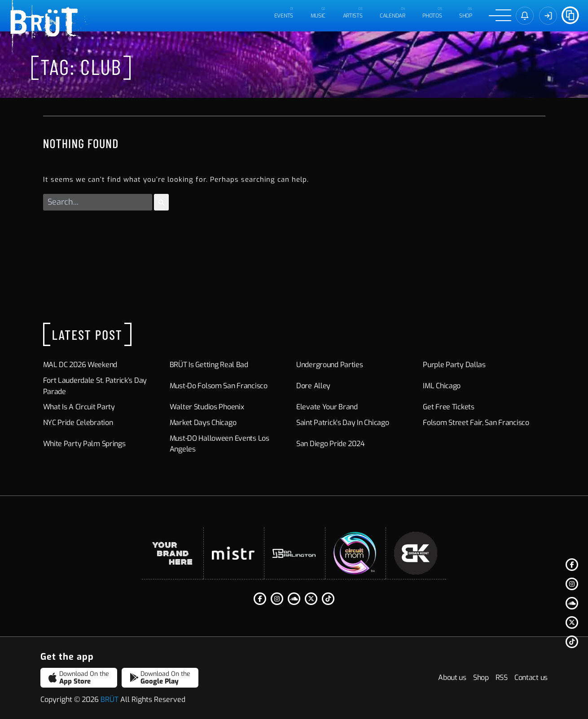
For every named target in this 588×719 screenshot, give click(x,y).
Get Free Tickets (448, 407)
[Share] (570, 14)
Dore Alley (313, 386)
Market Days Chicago (203, 423)
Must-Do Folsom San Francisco (219, 386)
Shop (466, 16)
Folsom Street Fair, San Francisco (476, 423)
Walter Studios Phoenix (207, 407)
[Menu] (500, 16)
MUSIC (318, 16)
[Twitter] (572, 623)
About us (452, 677)
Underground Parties (330, 365)
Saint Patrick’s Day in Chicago (342, 423)
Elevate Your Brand (327, 407)
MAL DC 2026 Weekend (80, 365)
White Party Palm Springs (84, 444)
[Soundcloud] (572, 603)
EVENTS (284, 16)
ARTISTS (353, 16)
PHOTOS (432, 16)
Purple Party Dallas (454, 365)
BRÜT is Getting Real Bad (209, 365)
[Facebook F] (572, 565)
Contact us (531, 677)
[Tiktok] (572, 642)
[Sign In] (548, 16)
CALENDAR (393, 16)
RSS (502, 677)
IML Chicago (442, 386)
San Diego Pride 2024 (330, 444)
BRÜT (110, 699)
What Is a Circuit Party (79, 407)
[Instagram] (572, 584)
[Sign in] (525, 16)
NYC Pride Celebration (78, 423)
